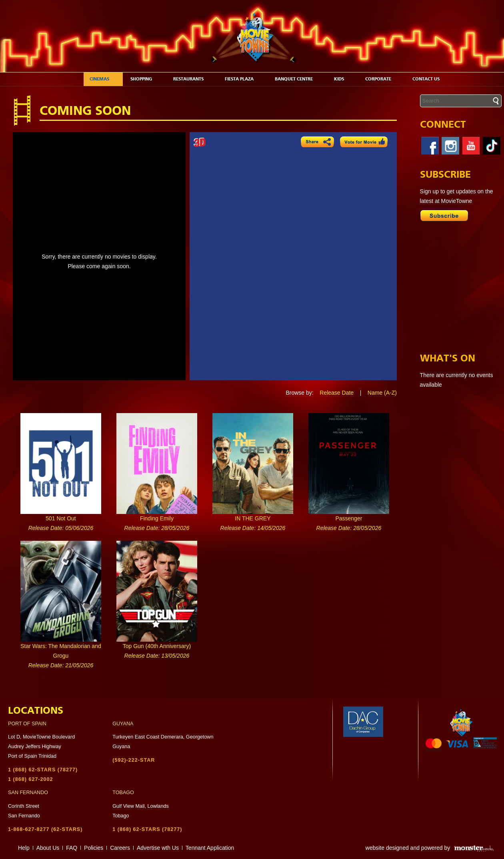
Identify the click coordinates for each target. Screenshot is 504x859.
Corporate (382, 79)
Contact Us (430, 79)
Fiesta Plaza (243, 79)
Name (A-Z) (382, 393)
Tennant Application (210, 848)
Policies (94, 848)
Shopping (145, 79)
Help (24, 848)
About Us (48, 848)
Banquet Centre (298, 79)
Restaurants (193, 79)
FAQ (72, 848)
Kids (343, 79)
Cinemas (104, 79)
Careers (120, 848)
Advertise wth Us (158, 848)
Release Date (337, 393)
